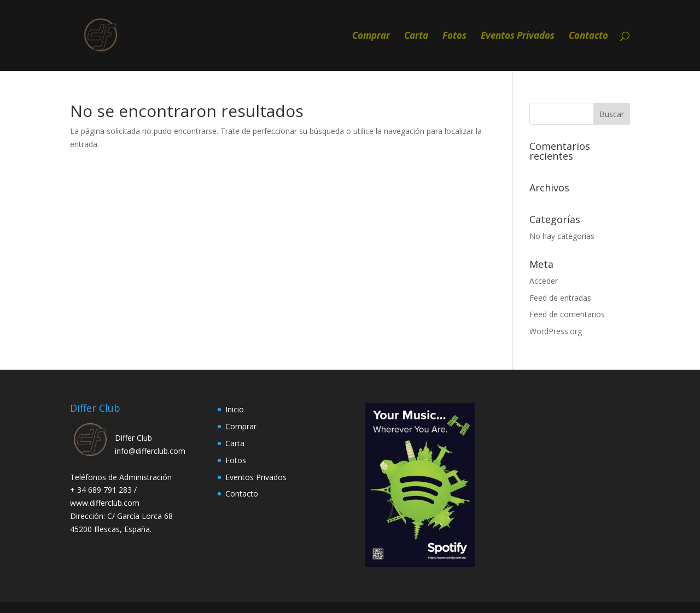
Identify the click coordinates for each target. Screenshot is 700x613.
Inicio (235, 409)
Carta (416, 37)
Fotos (454, 37)
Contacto (588, 37)
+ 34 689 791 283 (102, 490)
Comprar (371, 37)
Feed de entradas (560, 298)
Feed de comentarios (567, 314)
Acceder (544, 281)
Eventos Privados (518, 37)
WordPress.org (556, 331)
